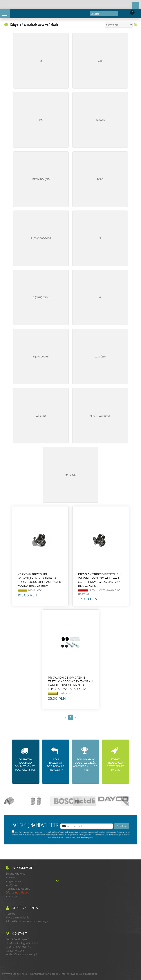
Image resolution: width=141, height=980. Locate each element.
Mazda (54, 24)
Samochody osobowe (36, 24)
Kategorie (16, 24)
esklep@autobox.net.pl (21, 954)
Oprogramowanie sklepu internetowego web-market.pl (64, 974)
